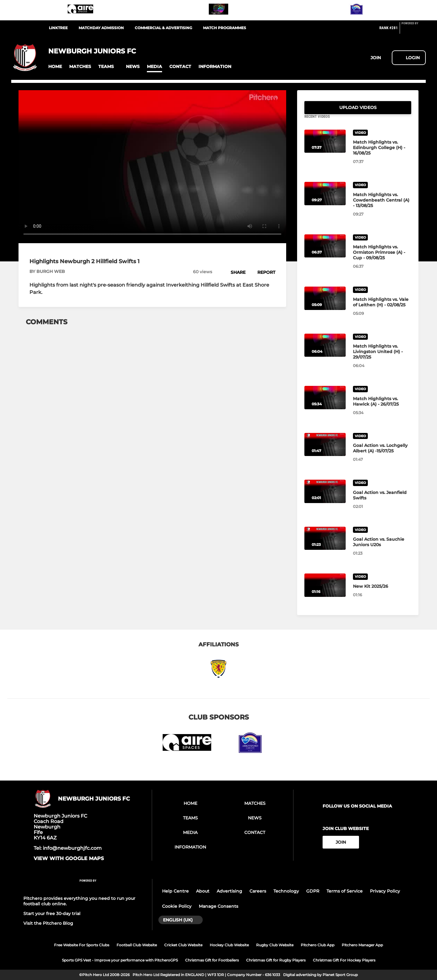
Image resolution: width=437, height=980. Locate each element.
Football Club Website (137, 945)
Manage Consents (218, 906)
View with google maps (69, 859)
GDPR (313, 891)
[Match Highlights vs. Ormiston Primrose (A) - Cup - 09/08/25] (325, 253)
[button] (55, 67)
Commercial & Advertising (163, 28)
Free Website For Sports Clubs (82, 945)
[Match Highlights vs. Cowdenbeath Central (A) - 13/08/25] (325, 201)
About (203, 891)
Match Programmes (225, 28)
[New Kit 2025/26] (325, 592)
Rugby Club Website (275, 945)
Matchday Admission (101, 28)
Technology (286, 891)
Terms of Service (345, 891)
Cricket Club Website (183, 945)
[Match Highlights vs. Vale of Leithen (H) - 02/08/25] (325, 306)
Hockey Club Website (229, 945)
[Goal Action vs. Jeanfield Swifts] (325, 499)
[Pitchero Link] (414, 30)
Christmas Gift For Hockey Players (344, 960)
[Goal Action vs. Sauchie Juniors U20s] (325, 546)
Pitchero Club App (318, 945)
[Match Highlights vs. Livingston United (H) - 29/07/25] (325, 353)
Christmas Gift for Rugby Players (276, 960)
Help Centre (175, 891)
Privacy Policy (385, 891)
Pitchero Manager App (362, 945)
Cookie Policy (177, 906)
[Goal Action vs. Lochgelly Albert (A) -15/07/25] (325, 452)
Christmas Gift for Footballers (212, 960)
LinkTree (58, 28)
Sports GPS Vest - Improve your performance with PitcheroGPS (120, 960)
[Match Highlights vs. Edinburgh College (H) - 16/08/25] (325, 149)
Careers (258, 891)
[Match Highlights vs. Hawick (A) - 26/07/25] (325, 405)
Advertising (229, 891)
